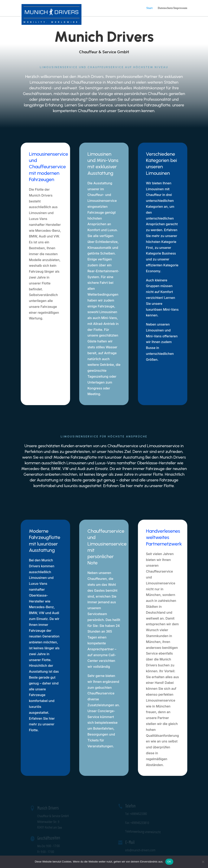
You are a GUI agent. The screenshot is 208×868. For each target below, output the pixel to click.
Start (149, 8)
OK (169, 862)
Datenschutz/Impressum (172, 8)
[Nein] (203, 862)
